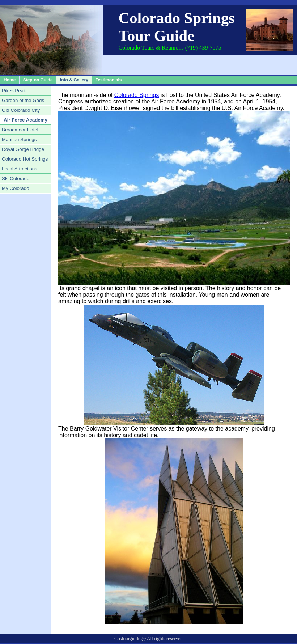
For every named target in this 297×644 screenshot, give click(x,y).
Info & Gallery (74, 80)
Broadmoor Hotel (20, 130)
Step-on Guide (38, 80)
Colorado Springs (137, 95)
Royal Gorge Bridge (23, 149)
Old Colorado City (21, 110)
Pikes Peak (14, 91)
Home (10, 80)
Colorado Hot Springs (25, 159)
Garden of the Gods (23, 100)
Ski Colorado (16, 179)
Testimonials (109, 80)
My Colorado (16, 188)
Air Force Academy (26, 120)
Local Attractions (20, 169)
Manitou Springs (19, 139)
